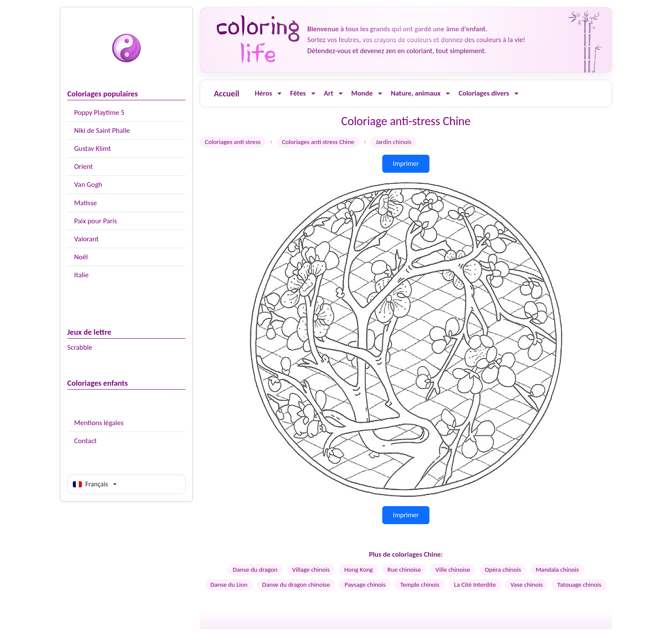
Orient (83, 166)
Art (329, 93)
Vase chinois (526, 585)
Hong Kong (358, 570)
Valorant (86, 239)
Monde (362, 93)
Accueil (226, 93)
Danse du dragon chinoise (296, 585)
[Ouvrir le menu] (279, 94)
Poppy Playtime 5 (99, 112)
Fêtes (298, 93)
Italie (81, 275)
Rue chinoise (404, 570)
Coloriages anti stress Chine (318, 142)
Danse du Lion (229, 585)
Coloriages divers (484, 93)
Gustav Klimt (93, 148)
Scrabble (80, 347)
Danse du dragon (255, 570)
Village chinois (311, 570)
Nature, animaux (416, 93)
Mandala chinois (557, 570)
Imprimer (406, 163)
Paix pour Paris (96, 221)
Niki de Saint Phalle (102, 130)
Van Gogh (88, 184)
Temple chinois (420, 585)
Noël (81, 257)
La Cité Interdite (475, 585)
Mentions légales (99, 423)
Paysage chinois (365, 585)
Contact (85, 441)
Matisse (85, 203)
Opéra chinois (503, 570)
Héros (263, 93)
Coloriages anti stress (233, 142)
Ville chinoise (453, 570)
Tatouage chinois (579, 585)
